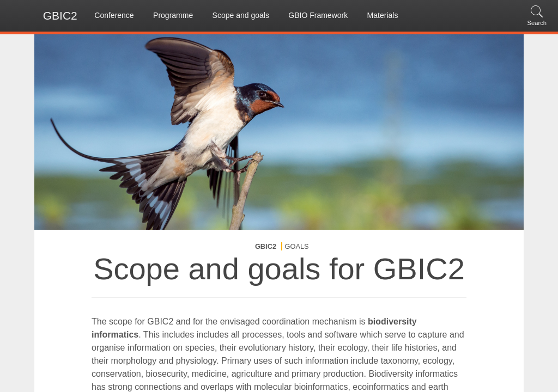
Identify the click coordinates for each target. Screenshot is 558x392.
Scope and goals (241, 15)
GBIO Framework (318, 15)
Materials (383, 15)
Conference (114, 15)
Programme (173, 15)
